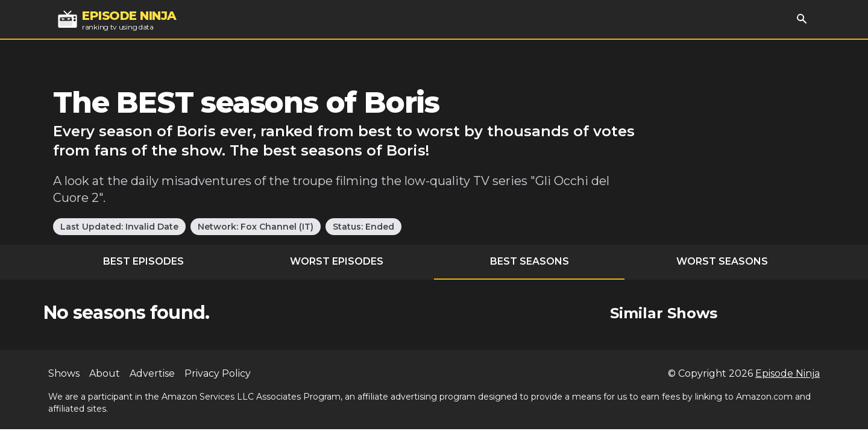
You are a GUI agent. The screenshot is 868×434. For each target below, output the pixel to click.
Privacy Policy (218, 373)
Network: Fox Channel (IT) (256, 227)
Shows (64, 373)
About (105, 373)
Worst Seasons (722, 261)
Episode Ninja (788, 373)
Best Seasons (530, 261)
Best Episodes (143, 261)
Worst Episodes (337, 261)
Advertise (152, 373)
